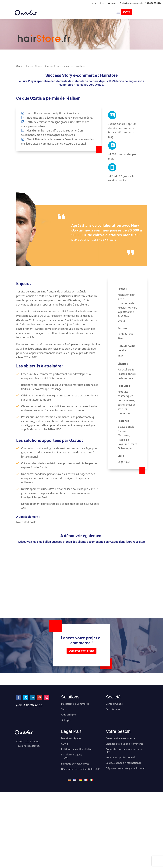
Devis (126, 12)
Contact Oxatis (114, 704)
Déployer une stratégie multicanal (125, 768)
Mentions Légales (71, 738)
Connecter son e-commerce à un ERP (124, 751)
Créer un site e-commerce (120, 738)
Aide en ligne (98, 3)
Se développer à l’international (123, 763)
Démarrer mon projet (81, 651)
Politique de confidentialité (76, 749)
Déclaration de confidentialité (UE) (81, 769)
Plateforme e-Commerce (75, 704)
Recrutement (113, 709)
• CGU (66, 758)
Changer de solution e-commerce (125, 744)
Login (67, 720)
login (113, 3)
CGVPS (65, 744)
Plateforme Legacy (72, 754)
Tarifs (64, 709)
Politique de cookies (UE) (75, 764)
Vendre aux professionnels (121, 757)
